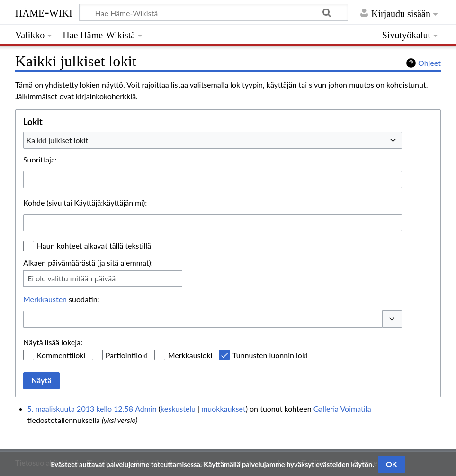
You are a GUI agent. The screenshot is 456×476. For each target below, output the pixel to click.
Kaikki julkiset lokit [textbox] (58, 140)
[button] (392, 319)
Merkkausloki (190, 355)
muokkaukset (223, 409)
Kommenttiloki (61, 355)
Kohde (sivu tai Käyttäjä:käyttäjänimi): (85, 202)
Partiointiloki (127, 355)
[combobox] (213, 140)
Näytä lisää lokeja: (53, 342)
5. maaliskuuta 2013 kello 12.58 (80, 409)
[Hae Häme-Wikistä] (214, 12)
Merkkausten (45, 299)
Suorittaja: (40, 159)
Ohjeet (429, 63)
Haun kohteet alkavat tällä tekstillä (94, 246)
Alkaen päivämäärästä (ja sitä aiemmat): (88, 263)
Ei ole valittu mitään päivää (72, 278)
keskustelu (178, 409)
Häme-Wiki (44, 12)
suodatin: (61, 299)
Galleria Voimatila (342, 409)
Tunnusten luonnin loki (270, 355)
